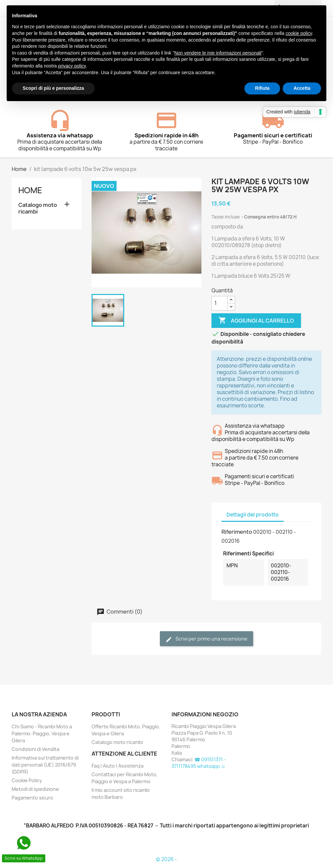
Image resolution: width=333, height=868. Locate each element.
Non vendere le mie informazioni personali (218, 53)
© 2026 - (166, 859)
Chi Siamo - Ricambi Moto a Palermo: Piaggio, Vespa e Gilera (42, 733)
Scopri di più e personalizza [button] (53, 88)
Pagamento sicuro (32, 798)
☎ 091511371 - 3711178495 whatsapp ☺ (199, 763)
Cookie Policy (27, 780)
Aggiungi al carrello (256, 321)
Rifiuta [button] (262, 88)
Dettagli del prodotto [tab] (253, 515)
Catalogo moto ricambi (38, 208)
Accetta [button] (302, 88)
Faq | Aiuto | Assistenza (118, 766)
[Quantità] (219, 303)
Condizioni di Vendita (35, 749)
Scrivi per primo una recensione (206, 639)
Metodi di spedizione (35, 789)
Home (30, 190)
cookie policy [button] (299, 33)
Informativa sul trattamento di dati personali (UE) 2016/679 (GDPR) (45, 765)
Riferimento (237, 532)
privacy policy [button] (72, 66)
